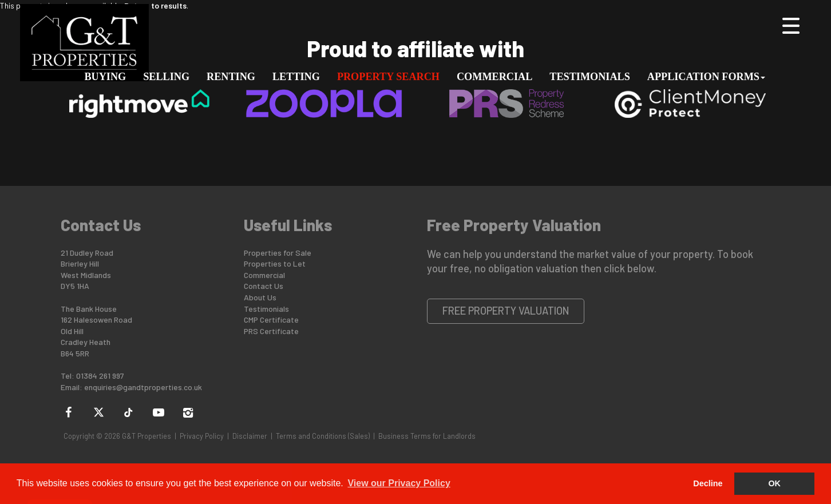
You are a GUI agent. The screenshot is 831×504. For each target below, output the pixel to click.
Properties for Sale (278, 253)
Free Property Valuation (506, 311)
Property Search (388, 77)
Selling (166, 77)
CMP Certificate (271, 320)
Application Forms (706, 77)
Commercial (494, 77)
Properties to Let (275, 263)
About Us (260, 297)
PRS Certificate (271, 331)
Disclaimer (250, 436)
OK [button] (774, 483)
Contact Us (264, 286)
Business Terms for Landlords (427, 436)
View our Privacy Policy (399, 483)
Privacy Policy (202, 436)
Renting (231, 77)
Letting (296, 77)
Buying (105, 77)
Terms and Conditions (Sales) (323, 436)
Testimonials (590, 77)
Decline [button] (708, 483)
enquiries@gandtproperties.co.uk (143, 387)
